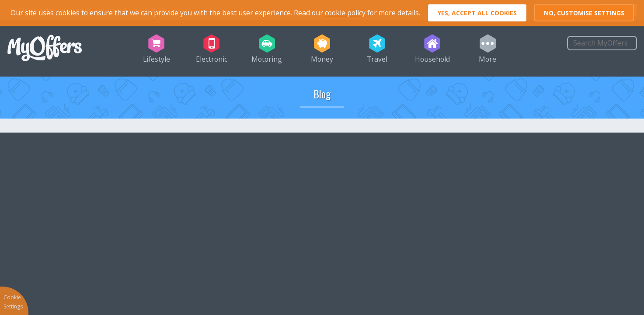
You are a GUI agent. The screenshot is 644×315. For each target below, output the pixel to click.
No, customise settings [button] (584, 13)
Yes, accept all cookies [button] (477, 13)
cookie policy (345, 13)
